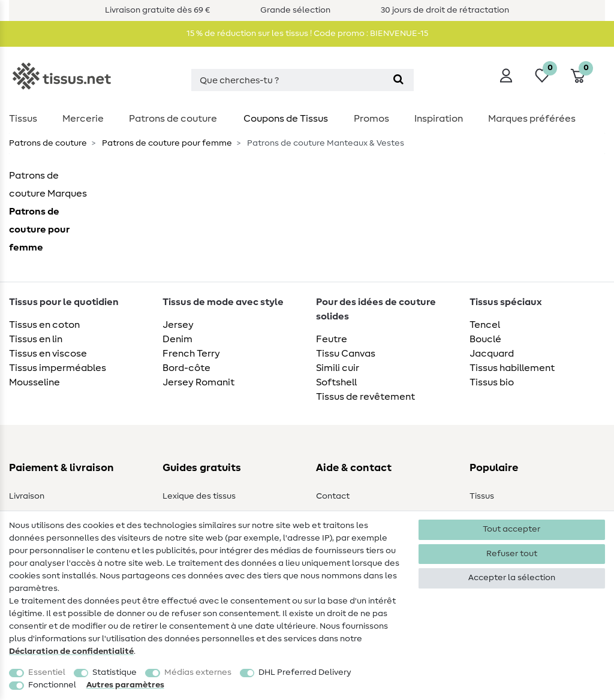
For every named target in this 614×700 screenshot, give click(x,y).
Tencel (485, 325)
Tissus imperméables (58, 368)
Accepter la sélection (512, 578)
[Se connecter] (506, 76)
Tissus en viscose (48, 354)
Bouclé (485, 339)
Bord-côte (186, 368)
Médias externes (198, 672)
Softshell (336, 382)
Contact (333, 496)
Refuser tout (512, 554)
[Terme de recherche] (287, 80)
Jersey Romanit (198, 382)
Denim (177, 339)
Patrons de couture (173, 119)
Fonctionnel (52, 685)
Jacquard (492, 354)
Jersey (178, 325)
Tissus (23, 119)
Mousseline (34, 382)
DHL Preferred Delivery (305, 672)
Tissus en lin (36, 339)
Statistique (115, 672)
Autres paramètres (125, 685)
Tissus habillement (512, 368)
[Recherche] (398, 80)
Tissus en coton (44, 325)
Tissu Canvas (346, 354)
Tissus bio (492, 382)
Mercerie (83, 119)
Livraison (27, 496)
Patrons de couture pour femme (166, 143)
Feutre (332, 339)
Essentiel (47, 672)
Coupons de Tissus (286, 119)
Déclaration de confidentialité (71, 651)
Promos (371, 119)
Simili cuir (338, 368)
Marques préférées (532, 119)
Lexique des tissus (199, 496)
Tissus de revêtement (365, 397)
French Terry (191, 354)
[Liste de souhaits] (542, 76)
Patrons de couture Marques (48, 185)
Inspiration (439, 119)
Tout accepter (511, 529)
